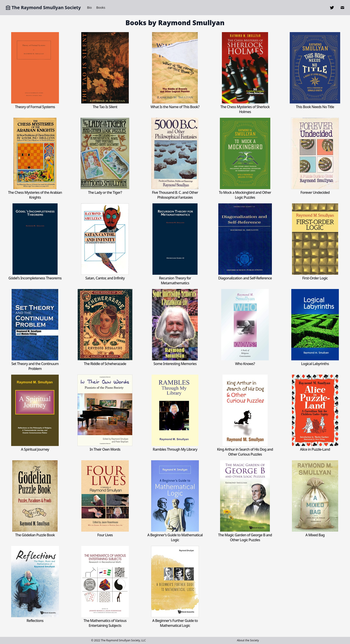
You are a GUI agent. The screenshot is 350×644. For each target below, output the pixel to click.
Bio (89, 7)
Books (101, 7)
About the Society (248, 640)
